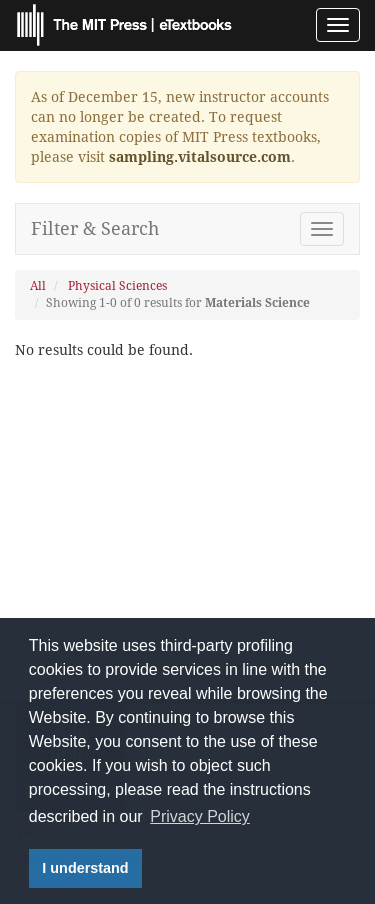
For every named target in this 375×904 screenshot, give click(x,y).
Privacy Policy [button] (200, 816)
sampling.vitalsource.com (200, 157)
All (38, 286)
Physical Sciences (117, 286)
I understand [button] (85, 868)
